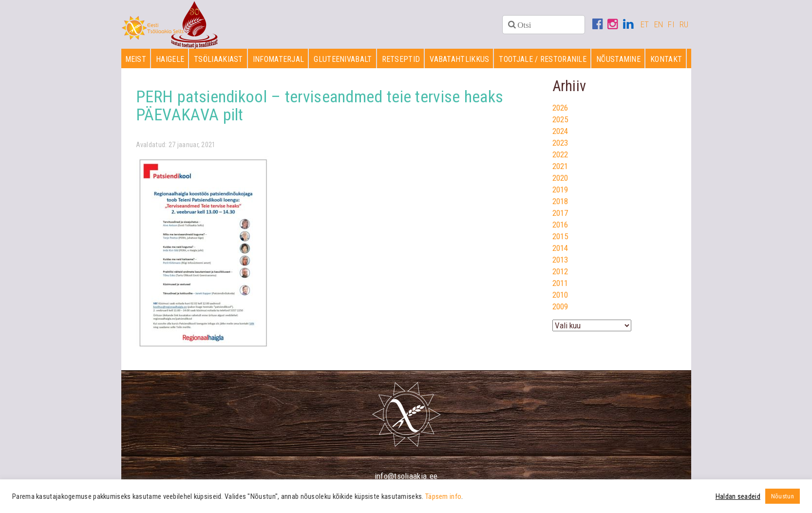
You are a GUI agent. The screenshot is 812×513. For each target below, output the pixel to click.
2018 (560, 201)
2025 (560, 119)
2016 (560, 225)
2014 (560, 248)
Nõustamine (618, 59)
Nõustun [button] (783, 496)
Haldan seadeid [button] (738, 496)
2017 (560, 213)
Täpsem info (443, 496)
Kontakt (666, 59)
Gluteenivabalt (343, 59)
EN (659, 24)
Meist (136, 59)
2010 (560, 295)
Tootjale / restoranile (543, 59)
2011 (560, 283)
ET (645, 24)
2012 (560, 271)
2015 (560, 236)
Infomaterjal (279, 59)
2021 (560, 166)
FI (671, 24)
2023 (560, 143)
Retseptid (401, 59)
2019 (560, 190)
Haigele (170, 59)
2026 (560, 108)
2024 (560, 131)
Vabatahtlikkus (459, 59)
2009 (560, 306)
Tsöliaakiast (218, 59)
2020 (560, 178)
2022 (560, 154)
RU (684, 24)
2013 (560, 260)
